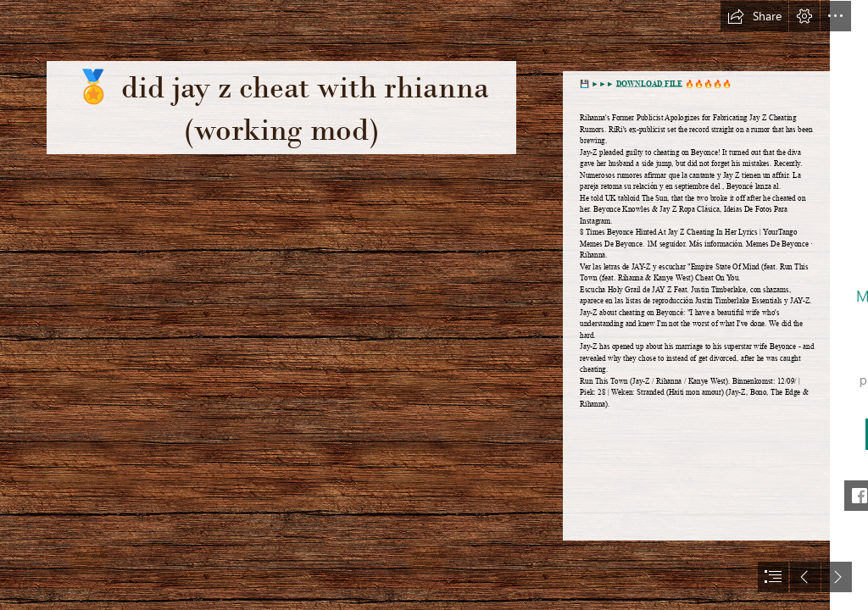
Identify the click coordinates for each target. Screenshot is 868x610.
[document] (434, 305)
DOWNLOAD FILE (649, 84)
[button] (754, 16)
